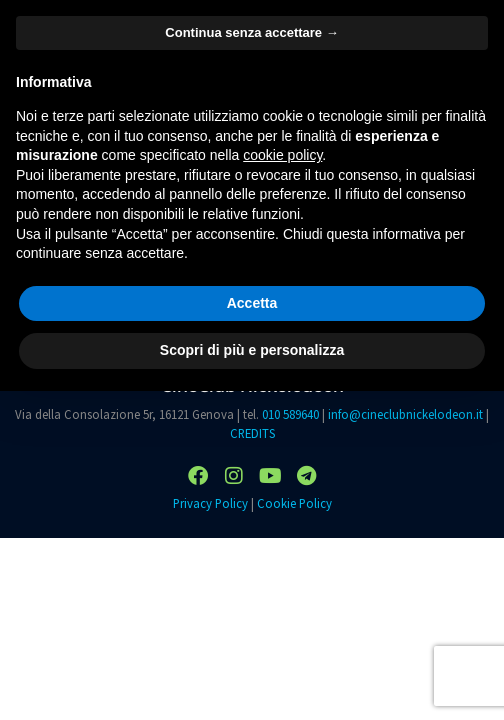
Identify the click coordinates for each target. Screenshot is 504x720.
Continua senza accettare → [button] (251, 32)
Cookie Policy (294, 503)
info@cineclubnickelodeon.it (405, 414)
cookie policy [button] (282, 155)
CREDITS (252, 433)
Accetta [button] (252, 303)
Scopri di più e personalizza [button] (252, 350)
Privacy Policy (210, 503)
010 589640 (290, 414)
